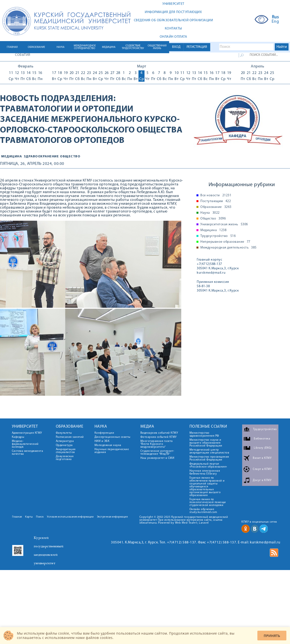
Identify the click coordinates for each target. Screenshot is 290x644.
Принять (272, 636)
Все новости (216, 196)
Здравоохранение (41, 157)
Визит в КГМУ (262, 458)
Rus (275, 17)
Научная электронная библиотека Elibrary (205, 472)
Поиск (40, 517)
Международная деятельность (228, 248)
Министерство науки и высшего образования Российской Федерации (206, 443)
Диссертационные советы (112, 437)
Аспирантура (65, 441)
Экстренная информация (112, 517)
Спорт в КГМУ (262, 469)
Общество (213, 219)
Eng (275, 22)
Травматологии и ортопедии (67, 109)
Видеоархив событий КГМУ (159, 433)
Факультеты (64, 433)
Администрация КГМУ (27, 433)
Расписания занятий (70, 437)
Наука (210, 213)
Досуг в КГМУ (262, 480)
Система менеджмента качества (28, 453)
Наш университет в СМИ (157, 458)
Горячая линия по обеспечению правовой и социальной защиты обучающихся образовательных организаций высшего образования (207, 487)
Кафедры (18, 437)
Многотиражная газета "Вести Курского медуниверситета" (157, 444)
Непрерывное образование (225, 242)
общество (70, 157)
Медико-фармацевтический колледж (25, 444)
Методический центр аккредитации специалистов (209, 451)
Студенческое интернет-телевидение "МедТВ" (157, 453)
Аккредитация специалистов (66, 451)
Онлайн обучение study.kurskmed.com (203, 511)
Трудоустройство (218, 236)
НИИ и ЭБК (102, 441)
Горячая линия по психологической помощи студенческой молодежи (208, 502)
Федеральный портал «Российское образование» (208, 465)
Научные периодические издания (112, 451)
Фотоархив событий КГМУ (159, 437)
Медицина (11, 157)
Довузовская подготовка (65, 458)
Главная (17, 517)
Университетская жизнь (224, 225)
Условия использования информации (70, 517)
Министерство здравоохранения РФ (204, 434)
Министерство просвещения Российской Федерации (209, 458)
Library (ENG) (263, 448)
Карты (29, 517)
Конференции (104, 433)
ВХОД (176, 47)
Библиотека (262, 439)
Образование (216, 207)
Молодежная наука (108, 445)
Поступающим (216, 201)
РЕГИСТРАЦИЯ (197, 47)
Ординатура (64, 445)
